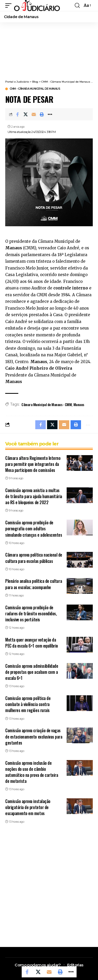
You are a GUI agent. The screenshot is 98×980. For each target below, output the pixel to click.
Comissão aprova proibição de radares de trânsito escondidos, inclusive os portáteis (31, 613)
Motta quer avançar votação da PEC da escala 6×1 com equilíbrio (32, 643)
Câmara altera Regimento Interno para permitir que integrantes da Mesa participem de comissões (33, 464)
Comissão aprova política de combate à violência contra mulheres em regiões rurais (28, 704)
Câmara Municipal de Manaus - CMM (47, 404)
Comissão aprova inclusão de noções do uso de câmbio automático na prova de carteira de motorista (32, 772)
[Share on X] (26, 114)
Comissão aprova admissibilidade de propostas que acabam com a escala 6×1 (32, 672)
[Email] (34, 114)
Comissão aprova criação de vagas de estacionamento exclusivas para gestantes (34, 736)
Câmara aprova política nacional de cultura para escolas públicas (34, 558)
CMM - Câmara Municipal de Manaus (35, 89)
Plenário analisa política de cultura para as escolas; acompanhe (34, 584)
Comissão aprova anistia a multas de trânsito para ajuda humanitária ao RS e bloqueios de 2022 (34, 496)
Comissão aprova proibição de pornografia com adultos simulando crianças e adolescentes (34, 529)
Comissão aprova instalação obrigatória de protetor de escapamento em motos (28, 807)
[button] (10, 6)
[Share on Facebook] (18, 114)
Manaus (79, 404)
